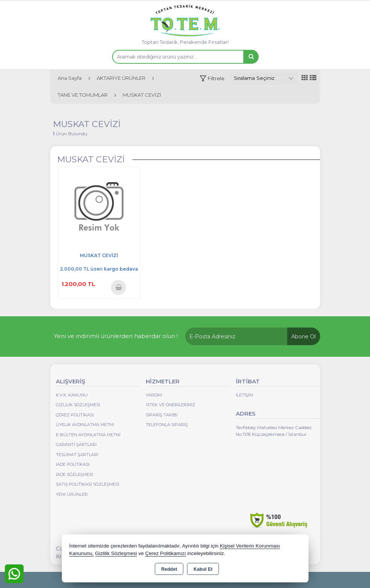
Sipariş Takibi (162, 415)
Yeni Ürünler (72, 494)
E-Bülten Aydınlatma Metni (88, 435)
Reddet (169, 569)
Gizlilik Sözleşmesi (78, 405)
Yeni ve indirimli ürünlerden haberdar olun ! (116, 336)
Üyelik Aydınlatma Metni (85, 425)
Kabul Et (203, 569)
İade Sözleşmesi (74, 474)
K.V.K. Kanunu (72, 395)
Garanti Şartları (76, 444)
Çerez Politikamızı (166, 553)
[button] (212, 79)
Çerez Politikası (75, 415)
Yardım (154, 395)
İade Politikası (73, 464)
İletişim (244, 395)
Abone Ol (303, 337)
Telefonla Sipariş (167, 425)
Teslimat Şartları (77, 455)
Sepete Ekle (119, 287)
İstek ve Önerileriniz (171, 405)
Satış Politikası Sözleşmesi (88, 484)
